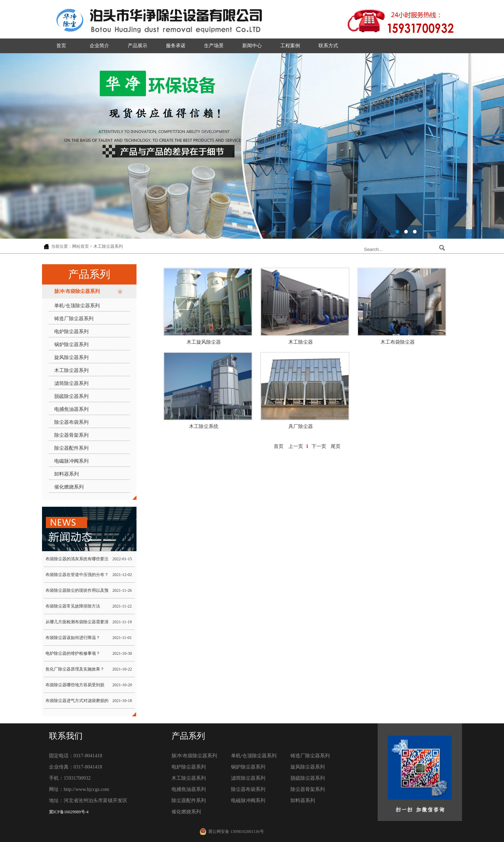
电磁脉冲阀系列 (71, 461)
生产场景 (214, 46)
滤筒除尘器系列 (71, 383)
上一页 (296, 446)
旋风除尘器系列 (71, 357)
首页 (61, 46)
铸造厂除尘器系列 (74, 319)
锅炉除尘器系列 (71, 345)
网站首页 (80, 246)
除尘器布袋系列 (71, 422)
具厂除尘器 (301, 426)
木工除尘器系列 (71, 370)
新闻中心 (252, 46)
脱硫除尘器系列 (71, 396)
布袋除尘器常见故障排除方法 (73, 606)
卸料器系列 (66, 474)
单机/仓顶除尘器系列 (77, 306)
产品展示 (138, 46)
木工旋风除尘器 (204, 342)
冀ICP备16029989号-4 (69, 812)
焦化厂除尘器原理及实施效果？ (75, 669)
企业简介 (99, 46)
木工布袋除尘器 (398, 342)
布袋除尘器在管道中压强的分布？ (77, 575)
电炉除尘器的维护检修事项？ (73, 653)
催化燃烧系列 (69, 487)
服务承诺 (176, 46)
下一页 (319, 446)
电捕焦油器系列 (71, 409)
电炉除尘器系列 (71, 332)
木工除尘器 (301, 342)
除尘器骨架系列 (71, 435)
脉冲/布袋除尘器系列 (77, 291)
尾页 (336, 446)
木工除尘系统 (204, 426)
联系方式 (328, 46)
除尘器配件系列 (71, 448)
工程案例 (290, 46)
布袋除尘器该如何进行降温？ (73, 638)
